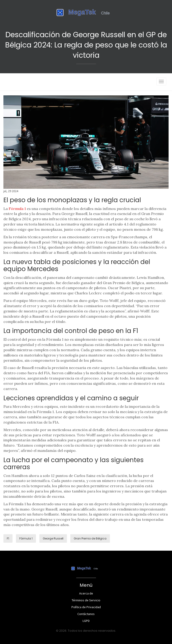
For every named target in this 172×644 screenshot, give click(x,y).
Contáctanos (86, 614)
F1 (8, 538)
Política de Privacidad (86, 607)
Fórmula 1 (17, 209)
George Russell (53, 538)
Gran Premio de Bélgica (90, 538)
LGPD (86, 621)
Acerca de (86, 593)
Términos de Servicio (86, 600)
